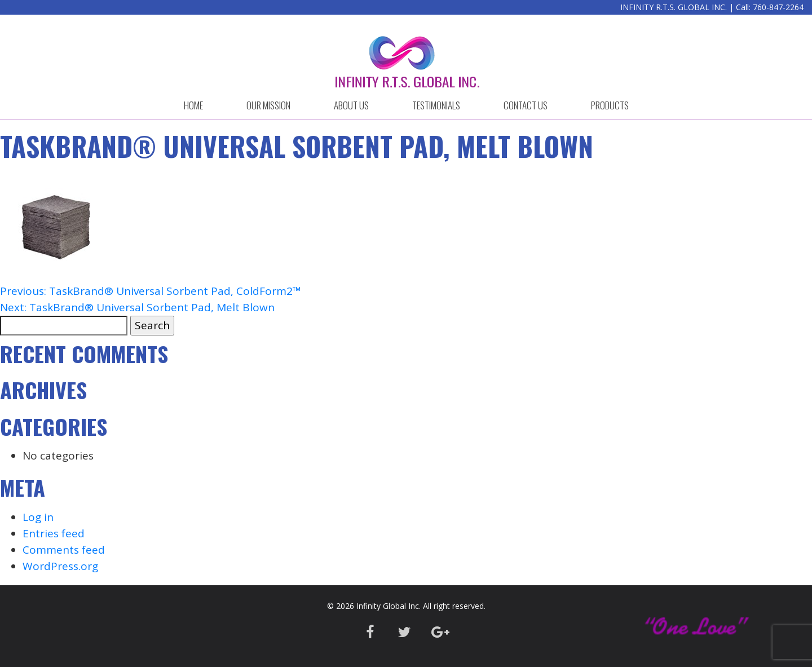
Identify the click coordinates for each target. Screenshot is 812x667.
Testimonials (436, 105)
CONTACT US (526, 105)
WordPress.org (60, 566)
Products (610, 105)
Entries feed (54, 533)
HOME (193, 105)
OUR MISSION (268, 105)
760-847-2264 (778, 7)
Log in (38, 517)
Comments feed (64, 550)
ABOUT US (351, 105)
